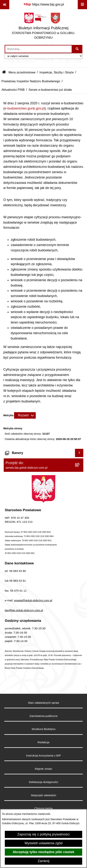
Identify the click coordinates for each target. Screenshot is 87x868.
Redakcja (43, 742)
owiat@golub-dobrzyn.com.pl (34, 600)
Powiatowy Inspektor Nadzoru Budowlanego (31, 81)
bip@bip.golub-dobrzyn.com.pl (24, 610)
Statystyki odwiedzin (43, 795)
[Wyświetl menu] (82, 5)
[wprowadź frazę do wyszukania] (38, 49)
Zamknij (43, 861)
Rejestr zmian (43, 769)
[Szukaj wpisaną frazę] (77, 49)
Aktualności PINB (13, 90)
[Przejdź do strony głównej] (43, 27)
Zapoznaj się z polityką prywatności (43, 834)
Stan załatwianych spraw (43, 703)
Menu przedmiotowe (22, 72)
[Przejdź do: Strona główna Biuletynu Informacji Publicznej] (4, 72)
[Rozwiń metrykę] (25, 415)
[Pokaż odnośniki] (5, 5)
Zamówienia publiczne (43, 716)
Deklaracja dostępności (43, 782)
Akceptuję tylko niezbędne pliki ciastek (43, 852)
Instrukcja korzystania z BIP (43, 755)
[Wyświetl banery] (79, 453)
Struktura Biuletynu (43, 729)
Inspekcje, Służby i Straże (57, 72)
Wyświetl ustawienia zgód (44, 843)
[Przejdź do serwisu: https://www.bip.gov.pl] (44, 5)
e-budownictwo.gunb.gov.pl (25, 108)
